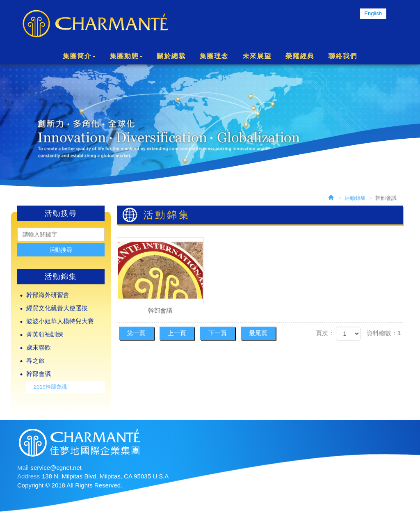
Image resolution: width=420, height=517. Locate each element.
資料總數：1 (384, 333)
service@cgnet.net (56, 468)
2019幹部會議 (50, 387)
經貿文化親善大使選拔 (57, 308)
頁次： (325, 333)
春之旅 (35, 360)
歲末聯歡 (39, 347)
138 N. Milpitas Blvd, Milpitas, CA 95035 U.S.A (105, 476)
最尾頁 (258, 333)
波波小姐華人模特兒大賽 (60, 321)
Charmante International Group (95, 24)
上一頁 (177, 333)
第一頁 (136, 333)
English (373, 13)
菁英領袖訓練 (45, 334)
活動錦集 (355, 198)
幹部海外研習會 (48, 295)
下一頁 (218, 333)
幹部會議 (39, 374)
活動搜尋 (61, 250)
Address (29, 476)
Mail (23, 468)
